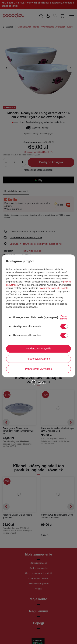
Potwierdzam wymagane (39, 369)
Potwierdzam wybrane (38, 359)
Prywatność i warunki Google (53, 288)
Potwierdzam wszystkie (39, 349)
